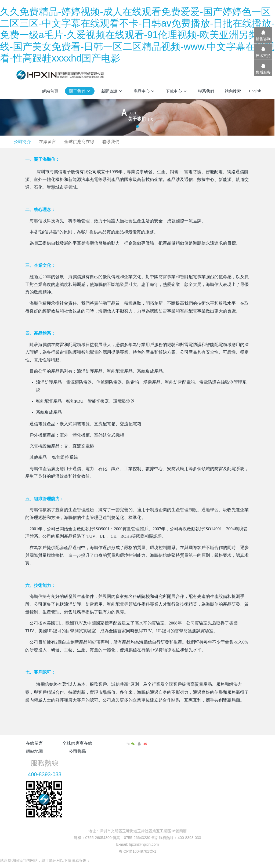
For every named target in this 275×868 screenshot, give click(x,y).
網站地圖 (117, 743)
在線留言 (116, 142)
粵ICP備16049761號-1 (137, 835)
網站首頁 (50, 91)
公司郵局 (158, 743)
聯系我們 (181, 142)
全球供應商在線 (149, 142)
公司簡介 (90, 142)
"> (248, 744)
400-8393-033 (210, 758)
